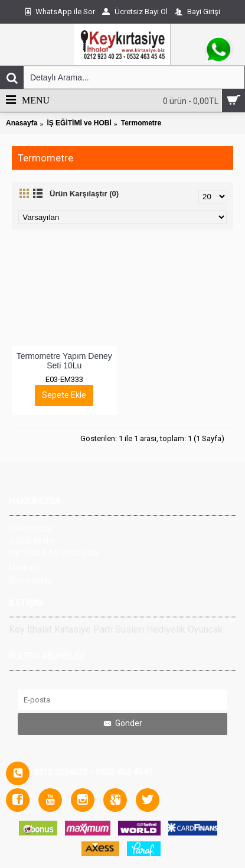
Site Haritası (31, 581)
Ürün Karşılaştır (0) (84, 194)
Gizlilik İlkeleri (33, 541)
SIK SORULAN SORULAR (54, 553)
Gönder (122, 723)
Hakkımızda (31, 528)
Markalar (25, 568)
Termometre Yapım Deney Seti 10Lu (66, 360)
